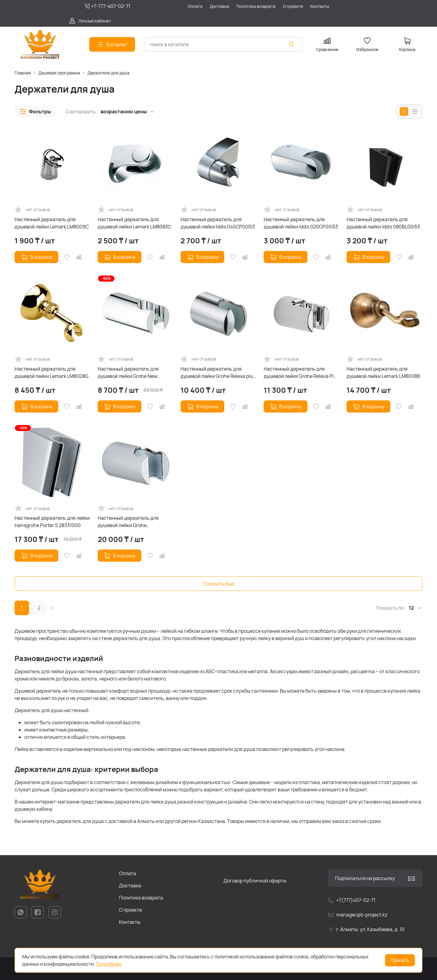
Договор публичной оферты (255, 881)
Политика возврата (141, 898)
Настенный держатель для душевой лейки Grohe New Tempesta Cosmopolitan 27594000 (128, 373)
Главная (23, 73)
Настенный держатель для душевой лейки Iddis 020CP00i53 (301, 223)
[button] (35, 111)
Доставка (130, 886)
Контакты (130, 922)
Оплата (127, 873)
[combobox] (224, 44)
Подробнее (109, 964)
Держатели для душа (108, 73)
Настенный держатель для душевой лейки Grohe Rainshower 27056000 (128, 522)
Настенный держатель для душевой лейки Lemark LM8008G (51, 372)
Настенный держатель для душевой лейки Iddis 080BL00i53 (383, 223)
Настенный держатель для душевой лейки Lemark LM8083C (134, 223)
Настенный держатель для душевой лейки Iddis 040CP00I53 (218, 223)
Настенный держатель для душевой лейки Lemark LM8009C (52, 223)
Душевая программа (59, 73)
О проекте (130, 910)
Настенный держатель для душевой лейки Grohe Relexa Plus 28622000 (301, 373)
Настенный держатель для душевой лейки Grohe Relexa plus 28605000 (218, 373)
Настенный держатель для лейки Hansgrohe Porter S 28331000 (52, 522)
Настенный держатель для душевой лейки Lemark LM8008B (383, 372)
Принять (400, 960)
